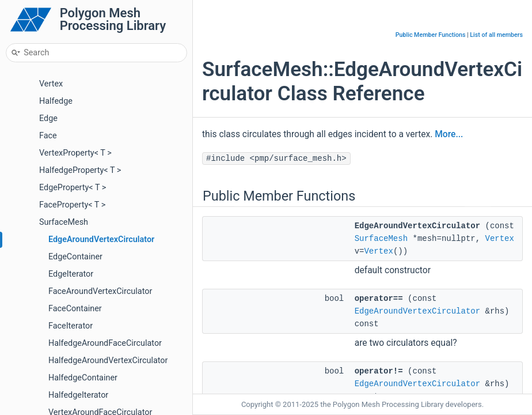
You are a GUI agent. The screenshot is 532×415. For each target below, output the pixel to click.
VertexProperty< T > (75, 153)
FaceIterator (71, 326)
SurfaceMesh (64, 222)
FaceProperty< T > (72, 205)
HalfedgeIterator (78, 395)
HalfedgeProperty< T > (80, 170)
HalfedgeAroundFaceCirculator (105, 343)
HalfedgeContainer (83, 378)
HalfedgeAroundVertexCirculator (108, 361)
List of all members (496, 35)
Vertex (51, 84)
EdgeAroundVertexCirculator (101, 239)
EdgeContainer (75, 257)
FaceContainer (75, 309)
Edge (48, 118)
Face (48, 136)
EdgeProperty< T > (73, 188)
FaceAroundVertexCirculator (100, 291)
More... (449, 134)
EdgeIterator (71, 274)
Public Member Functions (431, 35)
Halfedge (56, 101)
